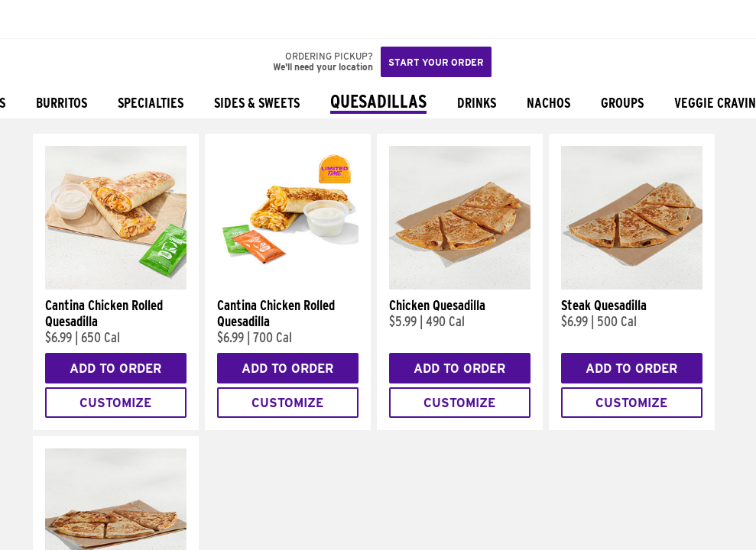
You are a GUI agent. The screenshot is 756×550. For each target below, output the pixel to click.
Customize (115, 403)
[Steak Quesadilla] (632, 286)
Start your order (436, 62)
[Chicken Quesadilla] (460, 286)
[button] (63, 19)
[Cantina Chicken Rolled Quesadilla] (116, 286)
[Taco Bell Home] (27, 19)
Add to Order (115, 369)
